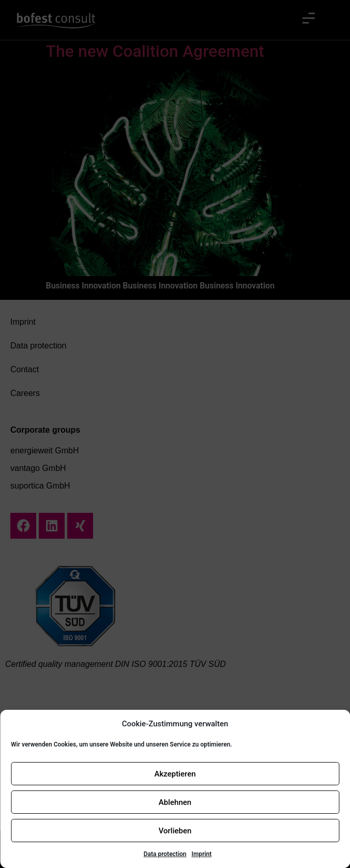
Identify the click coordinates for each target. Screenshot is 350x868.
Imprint (202, 854)
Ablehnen (175, 802)
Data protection (165, 854)
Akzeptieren (175, 774)
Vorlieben (175, 831)
